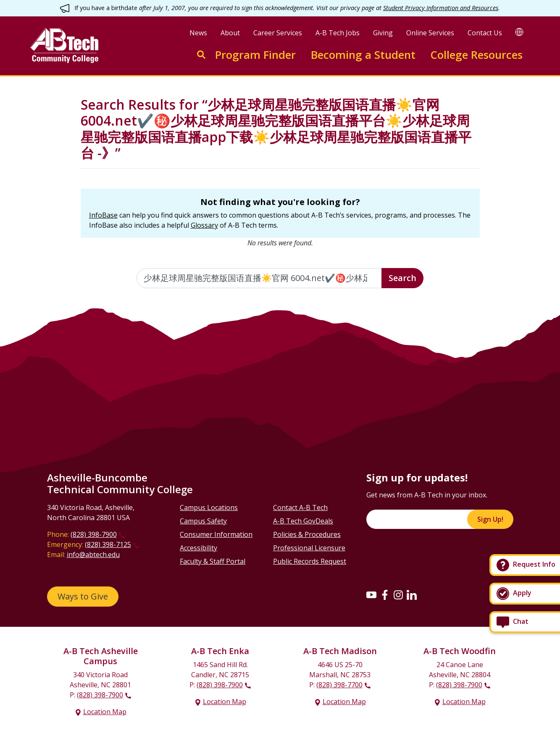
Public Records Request (310, 561)
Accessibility (198, 548)
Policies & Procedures (307, 534)
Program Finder (255, 55)
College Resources (476, 55)
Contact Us (485, 33)
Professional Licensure (309, 548)
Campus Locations (209, 507)
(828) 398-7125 (108, 544)
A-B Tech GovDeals (303, 521)
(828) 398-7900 (94, 534)
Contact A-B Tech (300, 507)
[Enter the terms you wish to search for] (259, 278)
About (230, 33)
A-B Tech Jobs (338, 33)
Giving (383, 33)
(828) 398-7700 (339, 685)
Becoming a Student (363, 55)
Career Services (278, 33)
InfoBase (103, 215)
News (198, 33)
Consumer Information (216, 534)
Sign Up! (490, 519)
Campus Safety (203, 521)
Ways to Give (83, 596)
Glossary (204, 225)
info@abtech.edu (93, 555)
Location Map (105, 712)
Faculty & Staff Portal (213, 561)
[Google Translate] (519, 32)
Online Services (430, 33)
